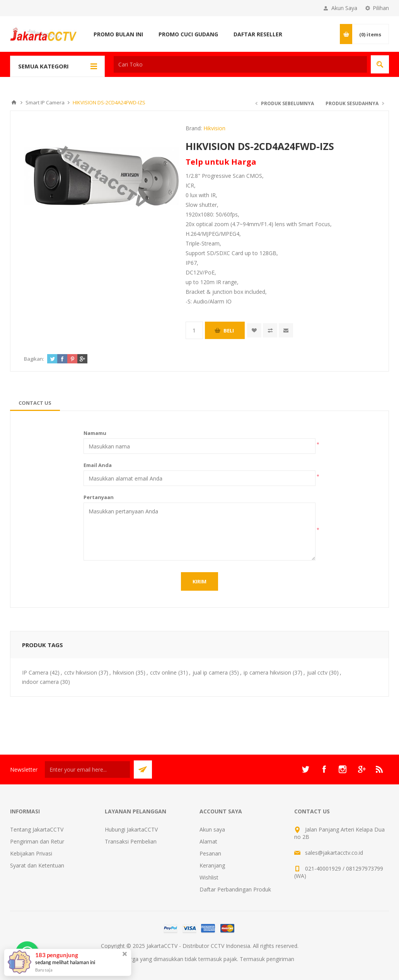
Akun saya (212, 829)
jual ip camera (210, 672)
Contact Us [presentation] (35, 403)
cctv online (163, 672)
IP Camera (35, 672)
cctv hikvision (81, 672)
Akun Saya (344, 8)
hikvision (124, 672)
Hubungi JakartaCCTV (131, 829)
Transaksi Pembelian (131, 841)
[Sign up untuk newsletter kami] (87, 770)
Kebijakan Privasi (31, 853)
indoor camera (40, 682)
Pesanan (210, 853)
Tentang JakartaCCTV (37, 829)
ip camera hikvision (267, 672)
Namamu (95, 433)
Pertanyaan (99, 497)
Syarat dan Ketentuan (37, 865)
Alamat (208, 841)
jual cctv (317, 672)
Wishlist (209, 877)
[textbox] (240, 64)
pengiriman (280, 959)
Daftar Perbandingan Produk (235, 889)
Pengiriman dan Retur (37, 841)
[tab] (35, 403)
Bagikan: (34, 359)
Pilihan (381, 8)
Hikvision (214, 128)
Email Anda (98, 465)
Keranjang (212, 865)
